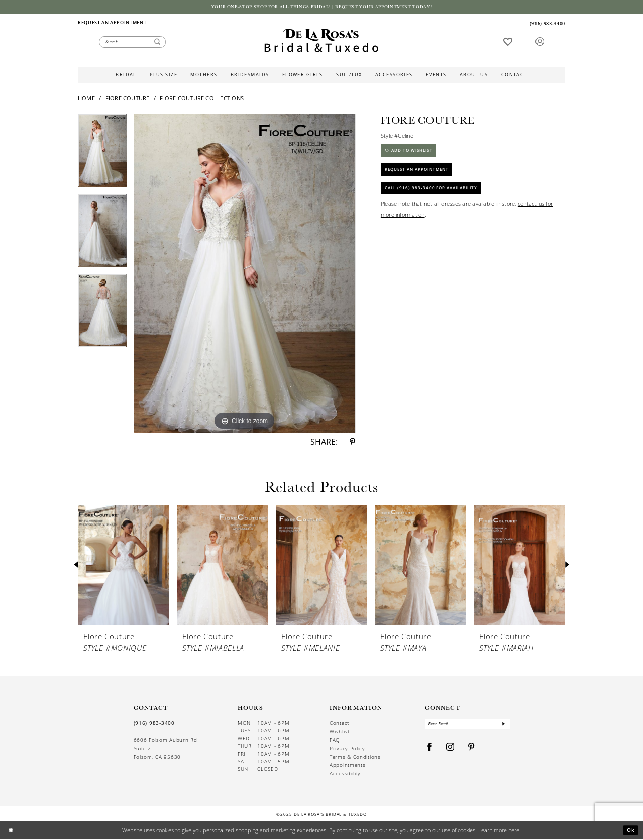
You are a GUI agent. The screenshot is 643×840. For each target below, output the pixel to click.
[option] (102, 155)
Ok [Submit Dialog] (630, 831)
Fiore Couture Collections (202, 99)
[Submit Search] (157, 43)
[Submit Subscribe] (503, 726)
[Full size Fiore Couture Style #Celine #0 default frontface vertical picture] (245, 274)
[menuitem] (199, 23)
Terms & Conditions (355, 757)
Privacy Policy (347, 749)
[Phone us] (548, 24)
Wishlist (340, 732)
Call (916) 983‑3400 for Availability (438, 197)
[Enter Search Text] (132, 43)
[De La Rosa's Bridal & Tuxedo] (321, 42)
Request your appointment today (391, 7)
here (514, 831)
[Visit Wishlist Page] (508, 42)
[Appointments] (112, 23)
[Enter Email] (468, 726)
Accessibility (345, 774)
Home (86, 99)
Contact (339, 724)
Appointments (347, 766)
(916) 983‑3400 (154, 724)
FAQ (335, 741)
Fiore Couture (128, 99)
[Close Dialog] (11, 831)
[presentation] (124, 566)
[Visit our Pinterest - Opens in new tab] (471, 750)
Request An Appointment (423, 175)
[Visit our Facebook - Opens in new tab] (430, 750)
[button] (540, 42)
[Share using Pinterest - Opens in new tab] (352, 443)
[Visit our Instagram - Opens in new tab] (450, 750)
